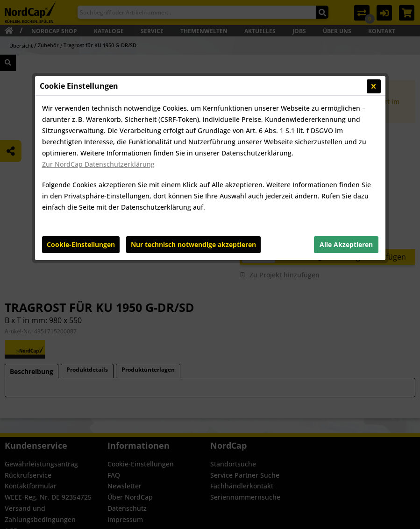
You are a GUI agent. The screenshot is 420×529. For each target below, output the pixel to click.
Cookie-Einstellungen (81, 244)
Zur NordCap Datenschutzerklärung (98, 164)
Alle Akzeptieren (346, 244)
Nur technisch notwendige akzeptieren (193, 244)
